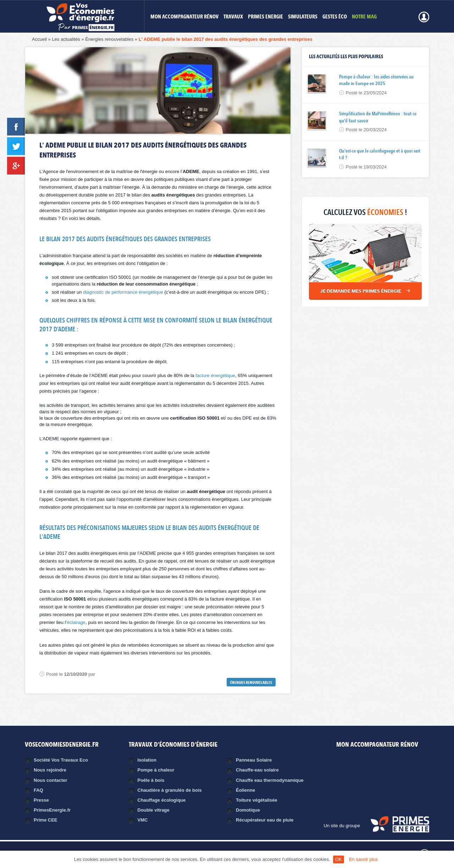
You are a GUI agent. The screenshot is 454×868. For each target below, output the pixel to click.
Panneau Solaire (254, 760)
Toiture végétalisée (257, 800)
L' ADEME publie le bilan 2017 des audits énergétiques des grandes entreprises (226, 39)
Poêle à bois (151, 780)
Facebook (369, 765)
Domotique (248, 810)
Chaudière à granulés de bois (170, 790)
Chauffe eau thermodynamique (270, 780)
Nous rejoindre (50, 770)
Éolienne (245, 790)
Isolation (147, 760)
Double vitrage (154, 810)
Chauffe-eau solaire (257, 770)
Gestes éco (335, 17)
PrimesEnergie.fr (52, 810)
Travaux (233, 17)
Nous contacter (51, 780)
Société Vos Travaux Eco (61, 760)
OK (339, 859)
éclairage (76, 622)
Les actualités (66, 39)
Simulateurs (303, 17)
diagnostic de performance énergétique (123, 292)
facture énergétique (215, 375)
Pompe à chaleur (156, 770)
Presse (41, 800)
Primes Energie (265, 17)
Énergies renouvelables (109, 39)
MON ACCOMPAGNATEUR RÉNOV (184, 17)
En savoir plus (364, 859)
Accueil (39, 39)
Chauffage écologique (162, 800)
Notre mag (364, 17)
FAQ (38, 790)
